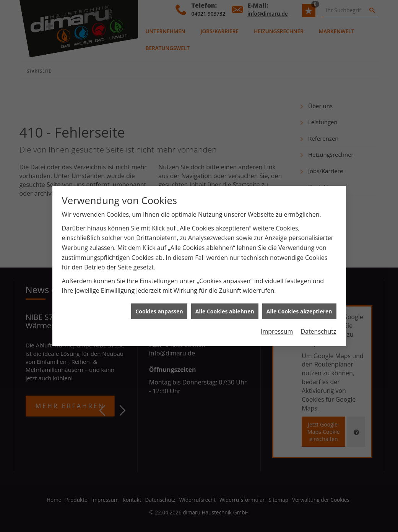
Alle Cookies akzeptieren (299, 308)
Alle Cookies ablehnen (225, 308)
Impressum (277, 328)
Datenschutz (318, 328)
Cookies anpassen (159, 308)
